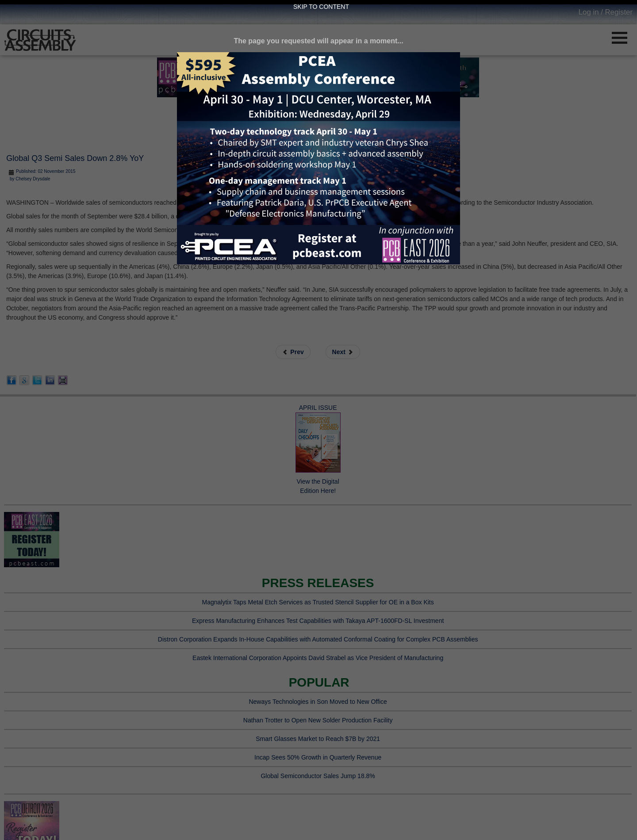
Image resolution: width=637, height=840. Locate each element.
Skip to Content (321, 7)
